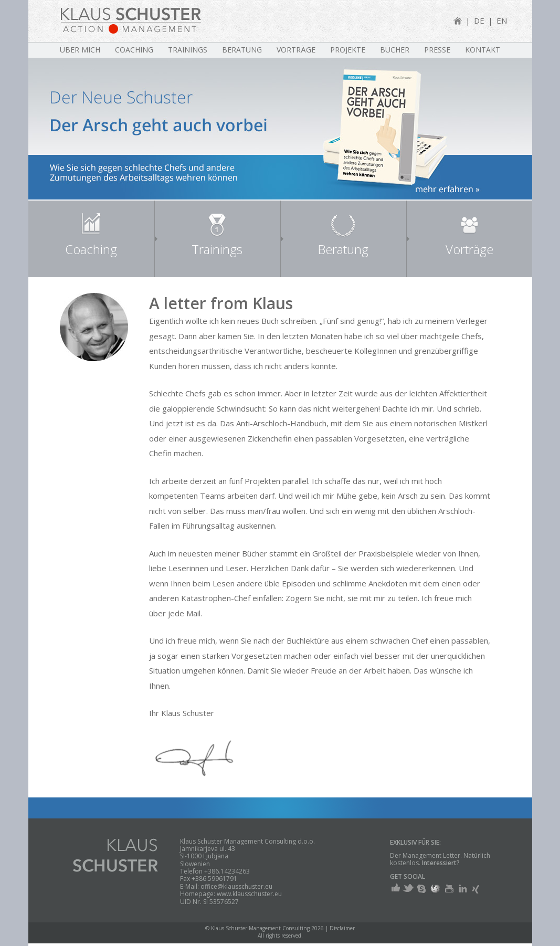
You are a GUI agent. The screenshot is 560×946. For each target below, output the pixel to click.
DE (479, 20)
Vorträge (296, 50)
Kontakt (483, 50)
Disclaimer (342, 928)
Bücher (395, 50)
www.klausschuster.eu (249, 894)
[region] (280, 129)
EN (502, 20)
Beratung (242, 50)
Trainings (188, 50)
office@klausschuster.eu (236, 886)
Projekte (348, 50)
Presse (437, 50)
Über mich (80, 50)
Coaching (134, 50)
